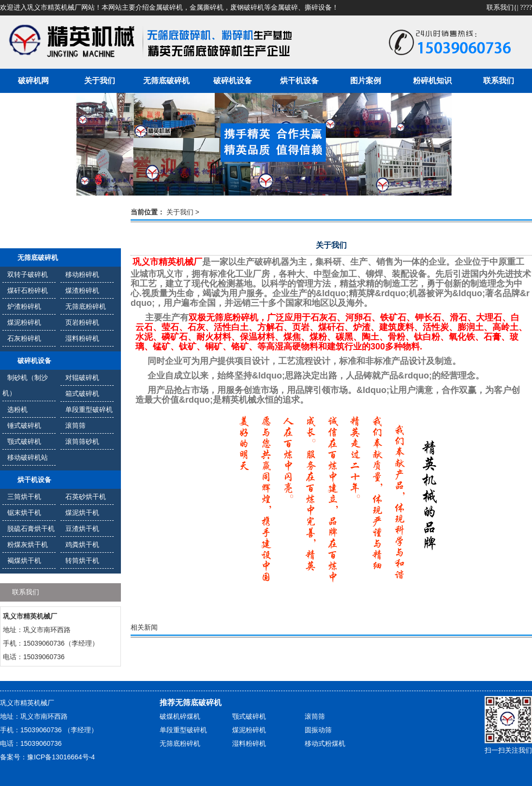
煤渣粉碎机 (82, 290)
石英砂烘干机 (86, 497)
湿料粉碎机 (82, 338)
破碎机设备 (233, 81)
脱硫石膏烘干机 (31, 529)
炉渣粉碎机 (24, 306)
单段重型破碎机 (89, 409)
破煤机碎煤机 (180, 716)
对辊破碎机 (82, 378)
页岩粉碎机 (82, 322)
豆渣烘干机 (82, 529)
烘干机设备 (299, 81)
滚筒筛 (75, 425)
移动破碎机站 (28, 457)
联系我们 (500, 8)
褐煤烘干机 (24, 560)
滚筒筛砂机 (82, 441)
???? (526, 8)
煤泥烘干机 (82, 513)
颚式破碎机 (24, 441)
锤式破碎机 (24, 425)
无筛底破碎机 (166, 81)
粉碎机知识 (432, 81)
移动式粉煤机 (325, 743)
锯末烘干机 (24, 513)
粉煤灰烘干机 (28, 544)
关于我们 (100, 81)
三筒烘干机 (24, 497)
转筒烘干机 (82, 560)
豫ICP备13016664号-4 (61, 757)
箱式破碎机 (82, 393)
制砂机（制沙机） (25, 385)
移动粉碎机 (82, 274)
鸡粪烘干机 (82, 544)
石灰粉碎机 (24, 338)
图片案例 (366, 81)
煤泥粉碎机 (24, 322)
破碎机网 (33, 81)
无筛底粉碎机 (86, 306)
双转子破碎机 (28, 274)
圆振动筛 (318, 730)
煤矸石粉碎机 (28, 290)
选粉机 (17, 409)
